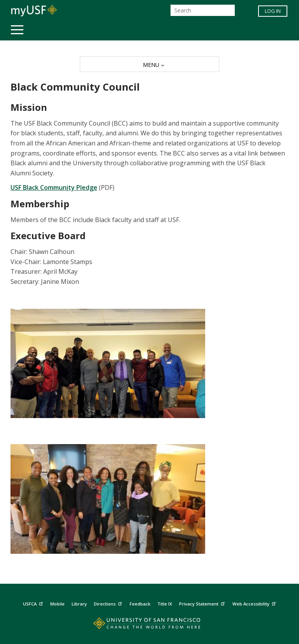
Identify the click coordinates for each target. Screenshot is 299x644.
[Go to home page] (149, 625)
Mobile (57, 604)
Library (79, 604)
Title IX (165, 604)
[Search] (203, 10)
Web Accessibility (255, 603)
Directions (109, 603)
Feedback (140, 604)
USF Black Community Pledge (54, 187)
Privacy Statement (203, 603)
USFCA (34, 603)
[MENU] (149, 64)
